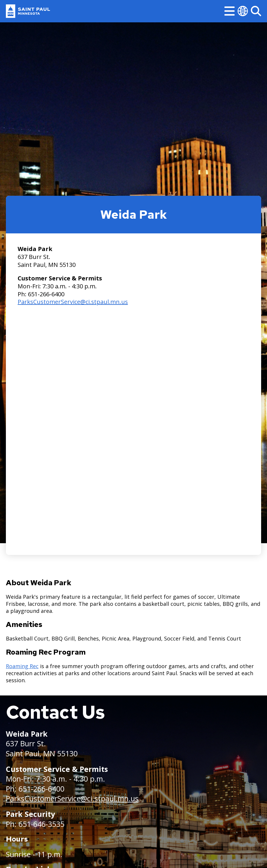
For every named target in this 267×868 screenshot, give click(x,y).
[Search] (256, 11)
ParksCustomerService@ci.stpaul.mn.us (73, 302)
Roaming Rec (22, 666)
